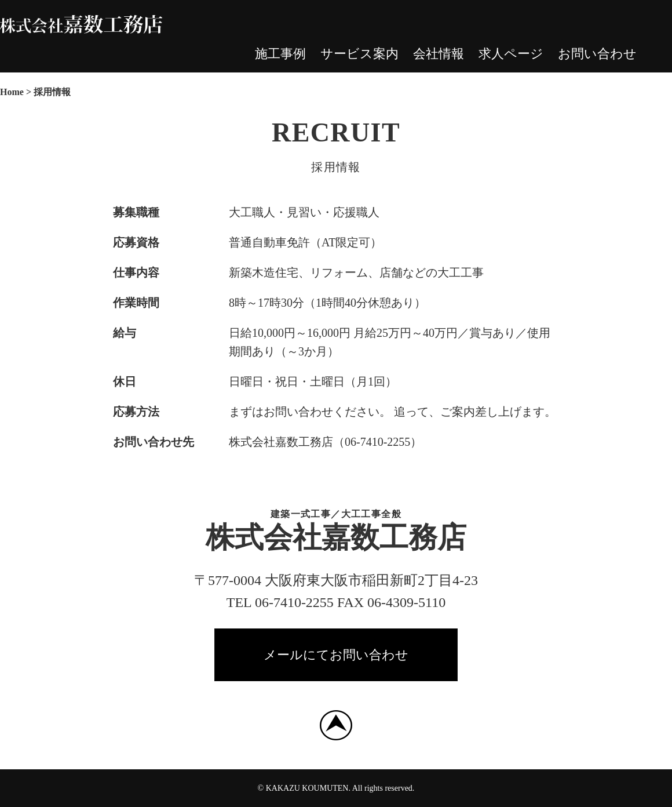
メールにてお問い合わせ (336, 655)
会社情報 (439, 54)
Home (12, 92)
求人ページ (511, 54)
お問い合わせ (597, 54)
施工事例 (280, 54)
